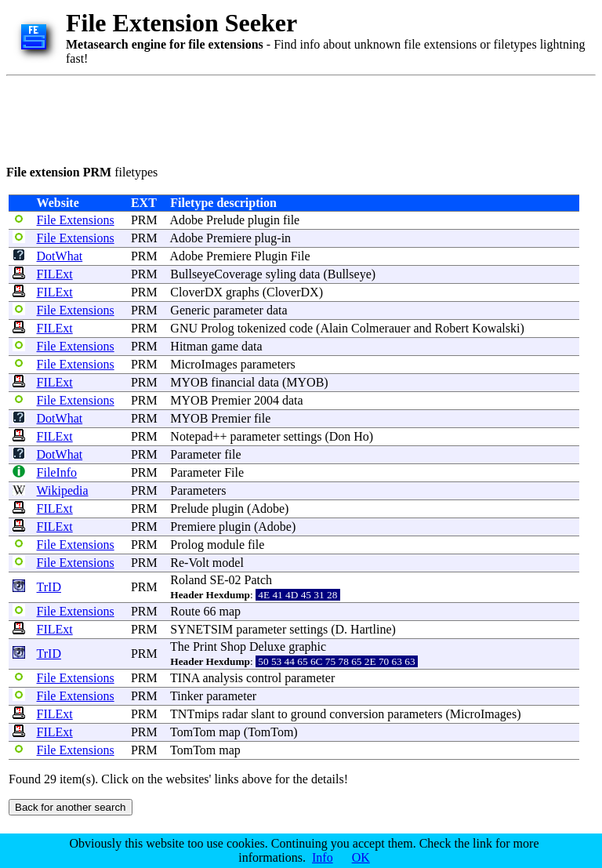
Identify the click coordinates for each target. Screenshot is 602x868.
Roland (188, 580)
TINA (185, 678)
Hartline (371, 629)
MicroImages (203, 364)
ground (308, 714)
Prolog (218, 328)
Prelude (225, 220)
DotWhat (60, 256)
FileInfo (57, 472)
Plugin (271, 256)
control (264, 678)
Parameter (196, 454)
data (310, 274)
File (301, 256)
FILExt (55, 274)
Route (185, 611)
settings (303, 436)
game (225, 346)
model (228, 563)
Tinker (187, 696)
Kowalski (496, 328)
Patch (259, 580)
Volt (198, 563)
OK (361, 857)
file (291, 220)
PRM (144, 220)
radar (235, 714)
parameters (268, 364)
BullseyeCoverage (216, 274)
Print (205, 646)
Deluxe (267, 646)
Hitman (189, 346)
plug (266, 238)
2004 (267, 400)
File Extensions (76, 220)
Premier (231, 400)
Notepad (191, 436)
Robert (452, 328)
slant (263, 714)
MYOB (189, 382)
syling (281, 274)
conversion (357, 714)
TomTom (193, 732)
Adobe (186, 220)
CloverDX (196, 292)
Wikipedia (63, 490)
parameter (238, 310)
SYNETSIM (201, 629)
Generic (190, 310)
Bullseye (350, 274)
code (301, 328)
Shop (233, 646)
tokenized (262, 328)
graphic (307, 646)
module (226, 545)
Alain (334, 328)
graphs (243, 292)
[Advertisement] (292, 118)
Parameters (198, 490)
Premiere (229, 238)
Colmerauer (381, 328)
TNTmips (194, 714)
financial (233, 382)
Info (323, 857)
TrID (49, 587)
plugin (264, 220)
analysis (223, 678)
